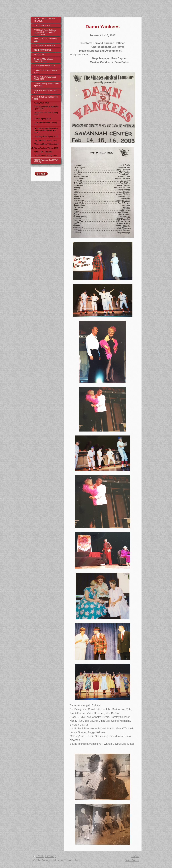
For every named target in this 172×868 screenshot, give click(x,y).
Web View (132, 860)
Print (39, 856)
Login (135, 856)
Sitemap (51, 856)
